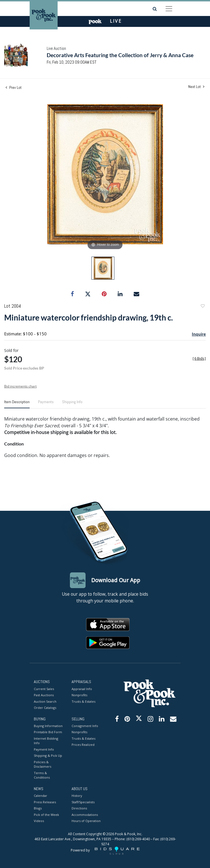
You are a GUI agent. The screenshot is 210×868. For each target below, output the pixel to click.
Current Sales (44, 689)
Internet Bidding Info (46, 741)
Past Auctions (44, 695)
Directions (79, 808)
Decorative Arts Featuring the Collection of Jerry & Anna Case (120, 55)
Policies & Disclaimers (43, 764)
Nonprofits (79, 695)
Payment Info (44, 749)
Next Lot (196, 87)
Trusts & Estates (83, 701)
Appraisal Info (82, 689)
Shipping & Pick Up (48, 756)
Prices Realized (83, 745)
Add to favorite (202, 307)
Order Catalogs (45, 708)
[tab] (17, 404)
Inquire (199, 334)
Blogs (38, 808)
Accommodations (85, 815)
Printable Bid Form (48, 732)
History (77, 796)
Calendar (41, 796)
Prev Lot (14, 87)
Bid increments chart (20, 386)
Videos (39, 821)
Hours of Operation (86, 821)
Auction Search (45, 701)
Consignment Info (85, 726)
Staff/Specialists (83, 802)
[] (199, 358)
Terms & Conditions (42, 775)
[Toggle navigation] (169, 9)
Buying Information (48, 726)
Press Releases (45, 802)
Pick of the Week (46, 815)
